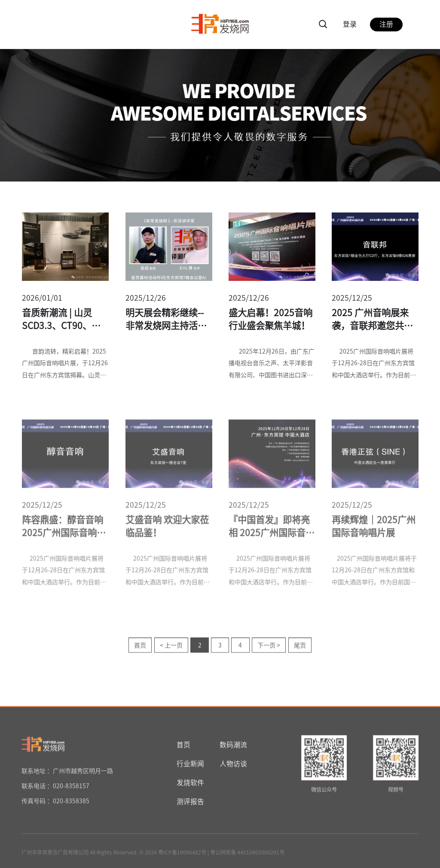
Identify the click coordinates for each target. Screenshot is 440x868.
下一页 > (269, 647)
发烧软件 (190, 784)
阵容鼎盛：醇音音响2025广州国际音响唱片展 (64, 529)
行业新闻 (190, 765)
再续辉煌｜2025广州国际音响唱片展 (374, 528)
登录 (350, 24)
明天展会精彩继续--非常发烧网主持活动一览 (166, 320)
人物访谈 (233, 765)
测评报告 (190, 803)
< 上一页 (171, 647)
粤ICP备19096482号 (182, 853)
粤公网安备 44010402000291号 (247, 853)
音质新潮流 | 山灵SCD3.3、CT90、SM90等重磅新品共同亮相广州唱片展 (65, 320)
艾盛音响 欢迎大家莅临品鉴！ (167, 528)
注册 (386, 24)
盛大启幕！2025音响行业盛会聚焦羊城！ (270, 319)
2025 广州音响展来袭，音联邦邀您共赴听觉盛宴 (372, 320)
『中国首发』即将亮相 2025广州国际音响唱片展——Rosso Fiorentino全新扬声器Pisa (272, 529)
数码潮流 (233, 746)
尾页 (300, 647)
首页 (140, 647)
